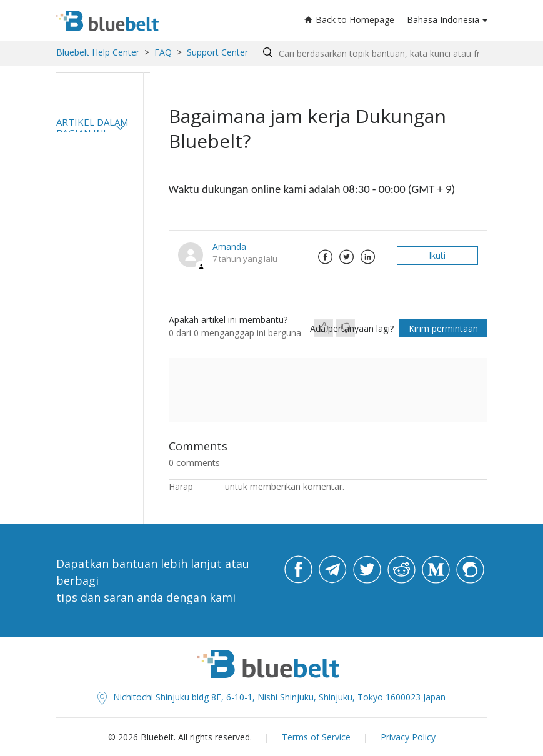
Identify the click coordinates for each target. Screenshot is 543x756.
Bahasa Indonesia (443, 20)
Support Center (217, 52)
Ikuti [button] (437, 255)
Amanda (229, 246)
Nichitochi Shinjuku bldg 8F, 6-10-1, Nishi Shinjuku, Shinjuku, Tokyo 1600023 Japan (271, 697)
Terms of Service (316, 737)
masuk (209, 486)
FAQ (163, 52)
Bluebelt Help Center (98, 52)
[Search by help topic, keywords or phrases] (372, 53)
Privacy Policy (408, 737)
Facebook (326, 257)
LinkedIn (368, 257)
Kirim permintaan (443, 328)
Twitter (347, 257)
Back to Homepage (349, 20)
